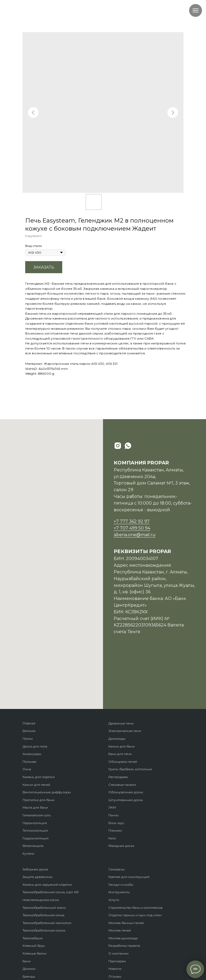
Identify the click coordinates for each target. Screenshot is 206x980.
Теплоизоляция (35, 773)
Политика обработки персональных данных (143, 949)
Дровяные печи (121, 665)
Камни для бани (122, 688)
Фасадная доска (121, 788)
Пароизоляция (35, 765)
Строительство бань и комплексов (135, 850)
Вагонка (29, 673)
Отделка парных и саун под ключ (135, 857)
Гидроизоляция (36, 780)
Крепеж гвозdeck (36, 934)
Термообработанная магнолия (47, 865)
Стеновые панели (122, 727)
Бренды (29, 919)
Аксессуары (32, 696)
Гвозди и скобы (121, 827)
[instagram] (118, 446)
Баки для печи (120, 696)
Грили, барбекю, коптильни (130, 711)
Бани (27, 903)
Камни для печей (36, 727)
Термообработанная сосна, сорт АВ (51, 834)
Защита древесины (38, 819)
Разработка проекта (124, 888)
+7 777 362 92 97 (132, 521)
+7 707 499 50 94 (132, 528)
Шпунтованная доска (126, 742)
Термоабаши (33, 880)
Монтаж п (116, 872)
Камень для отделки (39, 719)
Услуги (114, 842)
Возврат (115, 934)
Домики (29, 911)
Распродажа (118, 719)
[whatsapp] (128, 446)
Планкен (115, 773)
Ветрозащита (33, 788)
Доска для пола (35, 688)
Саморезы (117, 811)
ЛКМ (112, 750)
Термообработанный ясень (44, 850)
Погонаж (29, 704)
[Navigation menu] (196, 10)
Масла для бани (35, 750)
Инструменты (119, 834)
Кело (112, 780)
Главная (29, 665)
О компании (118, 895)
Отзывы (115, 919)
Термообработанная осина (44, 872)
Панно (113, 757)
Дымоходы (117, 681)
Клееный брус (34, 888)
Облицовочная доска (126, 734)
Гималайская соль (37, 757)
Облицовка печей (123, 704)
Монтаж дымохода (123, 880)
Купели (28, 796)
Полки (28, 681)
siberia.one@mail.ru (135, 535)
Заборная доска (35, 811)
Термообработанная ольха (43, 857)
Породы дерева (35, 926)
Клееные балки (34, 895)
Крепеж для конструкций (129, 819)
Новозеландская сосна (41, 842)
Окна (27, 711)
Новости (115, 911)
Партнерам (117, 903)
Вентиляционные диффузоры (47, 734)
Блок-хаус (116, 765)
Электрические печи (125, 673)
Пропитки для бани (38, 742)
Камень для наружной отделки (47, 827)
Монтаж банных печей (126, 865)
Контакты (116, 942)
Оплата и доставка (123, 926)
